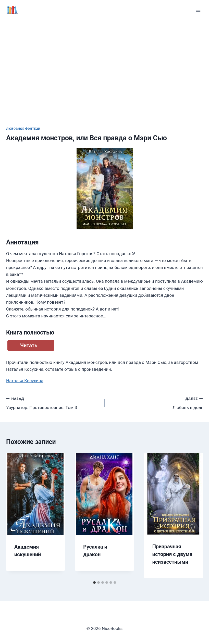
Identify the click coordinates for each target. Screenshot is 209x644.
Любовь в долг (156, 403)
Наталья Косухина (25, 381)
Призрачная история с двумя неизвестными (172, 554)
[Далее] (194, 515)
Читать (29, 345)
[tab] (94, 583)
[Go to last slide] (15, 515)
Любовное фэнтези (23, 129)
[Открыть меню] (198, 10)
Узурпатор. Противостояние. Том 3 (53, 403)
